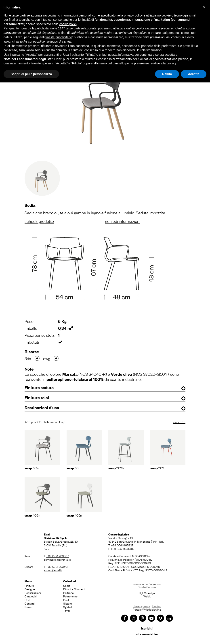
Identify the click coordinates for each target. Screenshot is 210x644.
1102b (116, 468)
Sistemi (68, 603)
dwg (47, 358)
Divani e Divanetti (74, 589)
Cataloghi (31, 596)
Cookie (157, 606)
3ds (28, 358)
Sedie (67, 585)
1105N (74, 515)
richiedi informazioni (123, 221)
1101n (32, 468)
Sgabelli (68, 607)
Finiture (29, 585)
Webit (147, 596)
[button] (204, 7)
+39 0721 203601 (57, 566)
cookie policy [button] (68, 24)
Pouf (66, 600)
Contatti (30, 603)
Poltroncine (70, 596)
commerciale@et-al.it (57, 559)
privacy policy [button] (133, 15)
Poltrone (68, 593)
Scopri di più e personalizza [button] (31, 74)
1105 (73, 468)
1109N (32, 515)
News (28, 607)
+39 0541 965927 (122, 545)
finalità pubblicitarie (59, 37)
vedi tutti (179, 422)
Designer (30, 589)
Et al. (28, 600)
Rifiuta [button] (167, 74)
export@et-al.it (53, 570)
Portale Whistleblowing (147, 609)
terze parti (73, 28)
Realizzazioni (33, 593)
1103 (157, 468)
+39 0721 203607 (58, 556)
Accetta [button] (194, 74)
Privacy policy (141, 606)
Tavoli (67, 610)
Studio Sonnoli (147, 587)
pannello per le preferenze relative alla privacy (145, 63)
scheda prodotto (39, 221)
